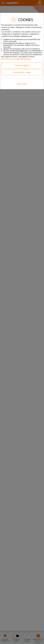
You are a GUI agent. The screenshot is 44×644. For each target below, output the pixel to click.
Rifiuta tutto (22, 84)
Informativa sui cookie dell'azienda (16, 59)
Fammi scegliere (22, 65)
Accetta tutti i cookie (22, 72)
